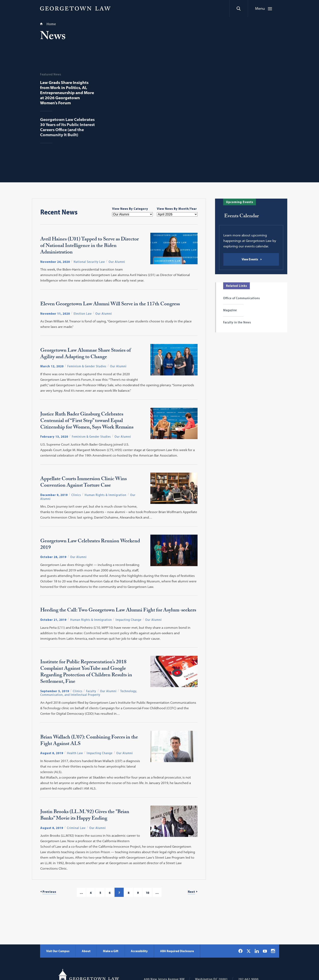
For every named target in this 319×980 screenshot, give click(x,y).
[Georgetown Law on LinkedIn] (257, 951)
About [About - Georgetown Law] (86, 951)
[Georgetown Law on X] (249, 951)
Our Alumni (117, 262)
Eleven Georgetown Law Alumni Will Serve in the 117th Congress (110, 305)
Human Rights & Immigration (105, 495)
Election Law (83, 313)
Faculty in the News (237, 322)
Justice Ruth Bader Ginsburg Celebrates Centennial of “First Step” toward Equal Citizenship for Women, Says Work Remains (87, 421)
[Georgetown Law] (75, 8)
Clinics (76, 495)
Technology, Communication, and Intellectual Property (89, 693)
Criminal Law (76, 828)
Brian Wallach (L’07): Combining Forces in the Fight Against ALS (89, 741)
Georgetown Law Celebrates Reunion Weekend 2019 (90, 545)
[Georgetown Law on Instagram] (273, 951)
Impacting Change (128, 620)
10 (147, 893)
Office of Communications (242, 298)
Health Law (75, 753)
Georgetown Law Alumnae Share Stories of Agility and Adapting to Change (86, 354)
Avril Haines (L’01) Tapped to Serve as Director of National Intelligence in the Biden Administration (90, 246)
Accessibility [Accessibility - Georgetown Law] (139, 951)
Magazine (230, 310)
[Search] (239, 9)
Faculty (91, 691)
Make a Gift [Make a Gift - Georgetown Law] (111, 951)
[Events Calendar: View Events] (251, 259)
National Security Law (89, 262)
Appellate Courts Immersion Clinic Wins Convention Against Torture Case (84, 483)
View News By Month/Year (177, 209)
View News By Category (130, 209)
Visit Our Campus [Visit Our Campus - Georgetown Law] (58, 951)
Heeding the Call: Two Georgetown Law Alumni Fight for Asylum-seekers (118, 611)
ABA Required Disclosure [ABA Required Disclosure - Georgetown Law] (177, 951)
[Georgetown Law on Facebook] (240, 951)
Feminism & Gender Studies (87, 366)
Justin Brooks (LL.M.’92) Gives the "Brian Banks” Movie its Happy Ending (85, 816)
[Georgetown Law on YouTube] (265, 951)
